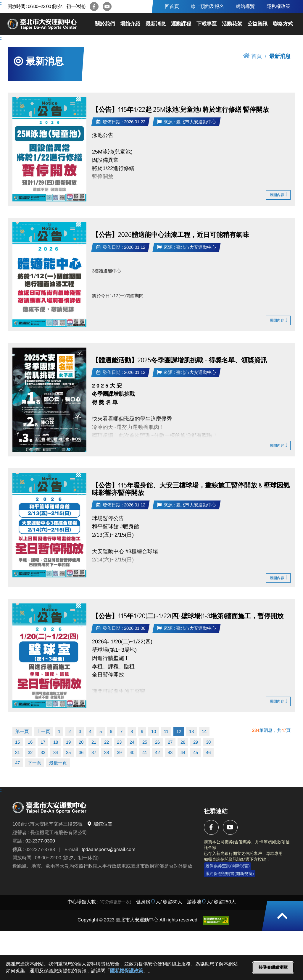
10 (154, 731)
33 (43, 752)
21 (94, 742)
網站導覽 (245, 6)
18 (56, 742)
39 (119, 752)
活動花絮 (232, 24)
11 (166, 731)
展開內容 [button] (278, 195)
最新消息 (156, 24)
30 (208, 742)
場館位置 (100, 824)
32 (30, 752)
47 (17, 763)
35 (68, 752)
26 (157, 742)
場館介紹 (130, 24)
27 (170, 742)
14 (204, 731)
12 (179, 731)
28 (183, 742)
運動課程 (181, 24)
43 (170, 752)
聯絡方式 (283, 24)
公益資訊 (257, 24)
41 (145, 752)
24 (132, 742)
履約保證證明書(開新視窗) (230, 874)
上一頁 (43, 731)
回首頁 (172, 6)
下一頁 (34, 763)
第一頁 (22, 731)
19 (68, 742)
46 (208, 752)
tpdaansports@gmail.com (108, 849)
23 (119, 742)
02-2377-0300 (40, 841)
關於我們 (105, 24)
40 (132, 752)
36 (81, 752)
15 (17, 742)
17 (43, 742)
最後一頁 (58, 763)
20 (81, 742)
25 (145, 742)
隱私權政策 (278, 6)
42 (157, 752)
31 (17, 752)
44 (183, 752)
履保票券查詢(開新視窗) (228, 866)
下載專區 (207, 24)
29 (196, 742)
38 (107, 752)
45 (196, 752)
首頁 (252, 56)
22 (107, 742)
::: (2, 3)
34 (56, 752)
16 (30, 742)
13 (191, 731)
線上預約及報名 (207, 6)
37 (94, 752)
